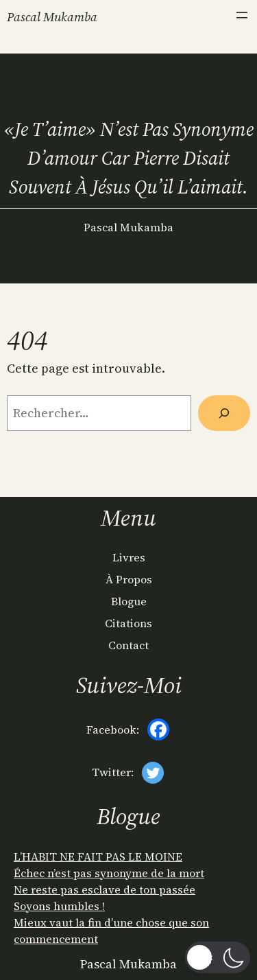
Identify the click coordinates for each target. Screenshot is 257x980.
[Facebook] (158, 730)
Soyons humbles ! (59, 906)
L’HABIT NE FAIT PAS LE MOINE (98, 856)
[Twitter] (153, 773)
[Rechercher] (224, 413)
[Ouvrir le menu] (242, 15)
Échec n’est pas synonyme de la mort (109, 873)
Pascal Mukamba (52, 17)
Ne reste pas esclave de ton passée (105, 889)
